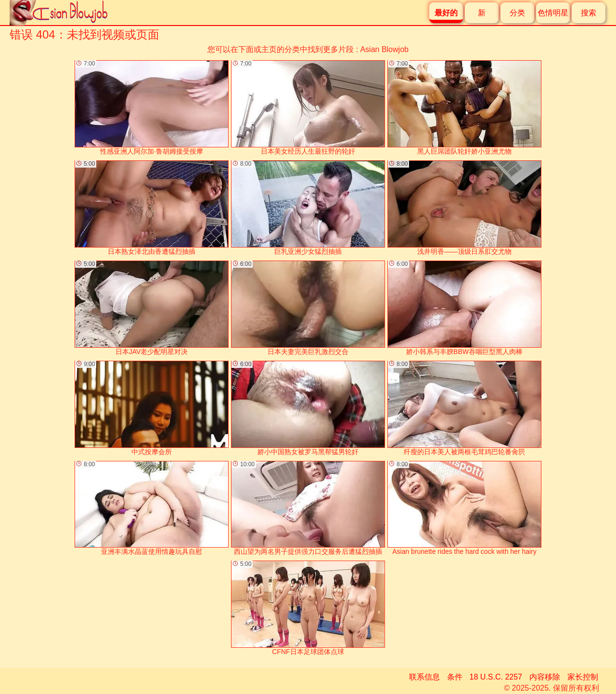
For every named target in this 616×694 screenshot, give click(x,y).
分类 (517, 13)
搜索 (589, 13)
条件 (455, 677)
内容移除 (545, 677)
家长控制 (583, 677)
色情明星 (553, 13)
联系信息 (424, 677)
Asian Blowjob (384, 49)
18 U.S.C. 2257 (496, 677)
